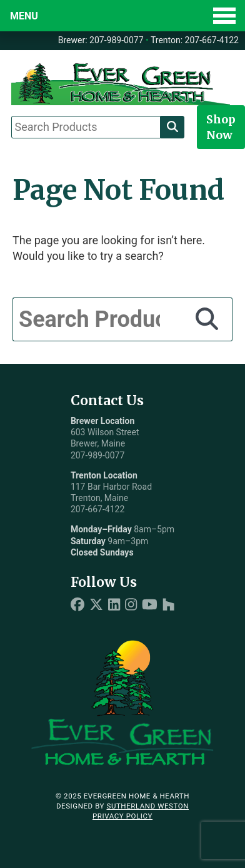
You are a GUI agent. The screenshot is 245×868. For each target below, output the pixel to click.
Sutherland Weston (147, 806)
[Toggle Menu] (122, 16)
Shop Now (221, 127)
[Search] (172, 127)
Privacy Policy (122, 816)
